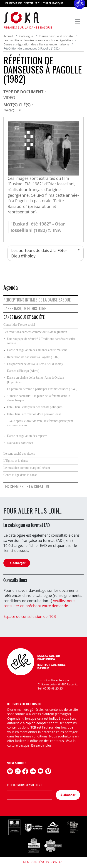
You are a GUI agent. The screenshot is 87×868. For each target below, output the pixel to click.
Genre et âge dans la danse (20, 475)
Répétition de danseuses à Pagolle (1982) (33, 357)
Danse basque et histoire (25, 308)
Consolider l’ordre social (19, 325)
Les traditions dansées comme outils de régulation (38, 40)
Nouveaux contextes (20, 443)
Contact (58, 862)
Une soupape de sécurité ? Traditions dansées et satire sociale (41, 341)
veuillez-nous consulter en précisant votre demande (39, 603)
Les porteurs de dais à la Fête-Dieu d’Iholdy (39, 253)
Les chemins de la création (26, 486)
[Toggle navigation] (77, 21)
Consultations (15, 580)
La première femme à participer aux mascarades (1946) (42, 389)
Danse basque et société (56, 36)
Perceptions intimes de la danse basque (37, 300)
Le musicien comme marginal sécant (27, 468)
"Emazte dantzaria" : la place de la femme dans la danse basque (39, 398)
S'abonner (68, 795)
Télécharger (17, 563)
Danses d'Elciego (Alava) (23, 371)
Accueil (8, 36)
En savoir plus (41, 745)
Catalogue (26, 36)
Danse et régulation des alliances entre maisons (37, 44)
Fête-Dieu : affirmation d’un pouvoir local (34, 414)
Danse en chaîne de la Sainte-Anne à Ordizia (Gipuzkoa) (36, 380)
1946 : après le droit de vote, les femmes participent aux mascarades (40, 423)
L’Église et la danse (16, 461)
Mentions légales (36, 862)
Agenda (11, 287)
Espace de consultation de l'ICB (30, 616)
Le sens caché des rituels (19, 454)
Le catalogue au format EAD (27, 525)
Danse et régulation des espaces (27, 436)
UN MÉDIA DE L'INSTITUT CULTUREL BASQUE (34, 3)
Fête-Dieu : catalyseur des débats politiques (35, 407)
